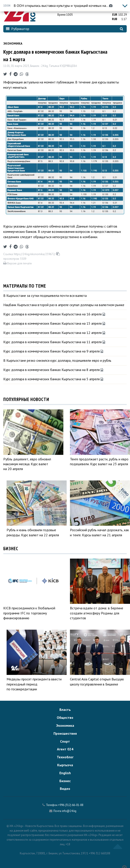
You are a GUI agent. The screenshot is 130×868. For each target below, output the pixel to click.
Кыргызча (65, 765)
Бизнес (65, 781)
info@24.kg (69, 811)
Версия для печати (17, 263)
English (65, 773)
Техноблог (65, 757)
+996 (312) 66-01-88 (71, 805)
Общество (65, 717)
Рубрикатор (18, 29)
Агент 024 (65, 749)
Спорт (65, 741)
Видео (65, 789)
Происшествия (65, 733)
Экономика (13, 43)
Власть (65, 710)
